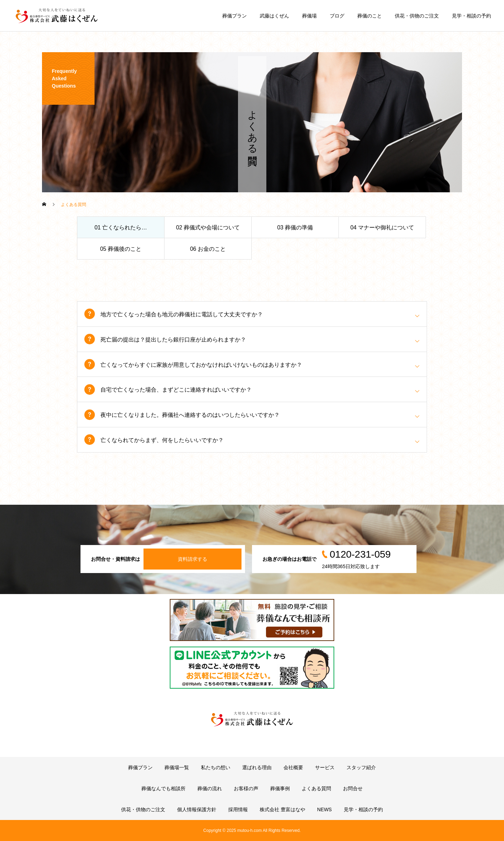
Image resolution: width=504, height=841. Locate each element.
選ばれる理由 (257, 767)
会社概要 (293, 767)
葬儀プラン (234, 16)
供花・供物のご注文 (417, 16)
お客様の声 (246, 788)
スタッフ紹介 (361, 767)
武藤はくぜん (274, 16)
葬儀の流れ (210, 788)
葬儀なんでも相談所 (163, 788)
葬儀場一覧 (177, 767)
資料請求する (192, 559)
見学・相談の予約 (471, 16)
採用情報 (238, 809)
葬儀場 (309, 16)
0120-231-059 (360, 554)
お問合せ (353, 788)
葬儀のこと (370, 16)
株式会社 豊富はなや (282, 809)
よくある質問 (316, 788)
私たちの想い (216, 767)
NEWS (324, 809)
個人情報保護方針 (197, 809)
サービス (325, 767)
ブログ (337, 16)
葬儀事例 (280, 788)
